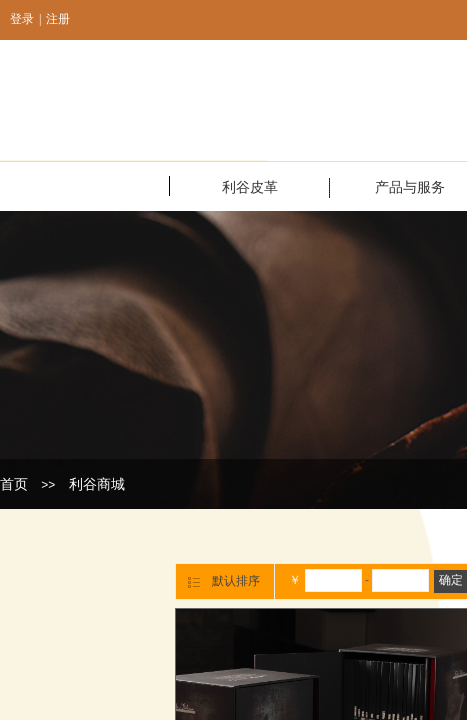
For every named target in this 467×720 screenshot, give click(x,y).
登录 (22, 19)
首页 (14, 484)
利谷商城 (97, 484)
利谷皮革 (250, 187)
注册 (58, 19)
